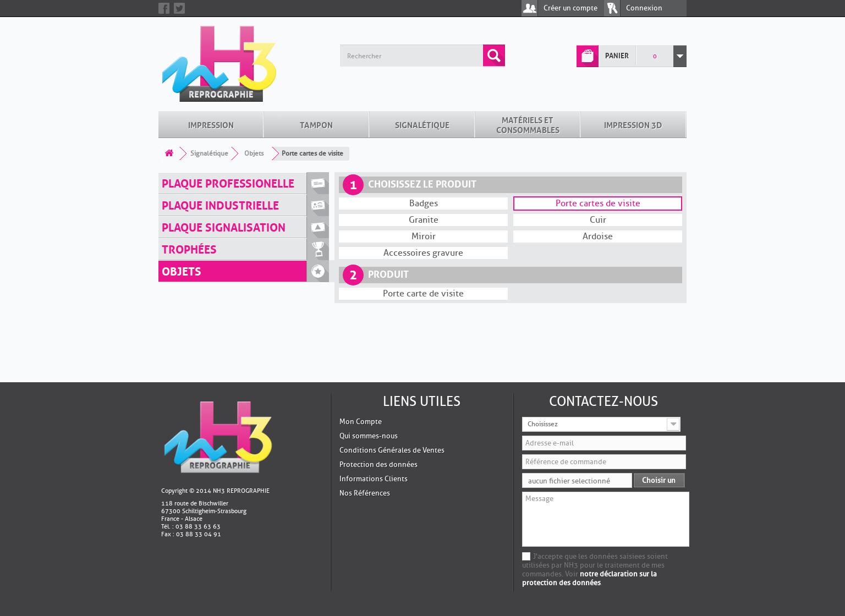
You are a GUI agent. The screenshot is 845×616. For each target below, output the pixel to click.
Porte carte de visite (423, 226)
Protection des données (378, 396)
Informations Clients (374, 411)
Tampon (316, 56)
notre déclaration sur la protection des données (589, 510)
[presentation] (606, 546)
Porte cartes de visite (598, 135)
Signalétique (422, 56)
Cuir (598, 152)
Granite (424, 152)
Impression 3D (633, 56)
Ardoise (598, 168)
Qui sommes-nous (369, 368)
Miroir (424, 168)
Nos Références (365, 425)
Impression (211, 56)
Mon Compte (361, 353)
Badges (424, 135)
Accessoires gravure (423, 185)
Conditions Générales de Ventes (392, 382)
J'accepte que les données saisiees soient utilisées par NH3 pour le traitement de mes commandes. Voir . (595, 501)
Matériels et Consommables (528, 56)
